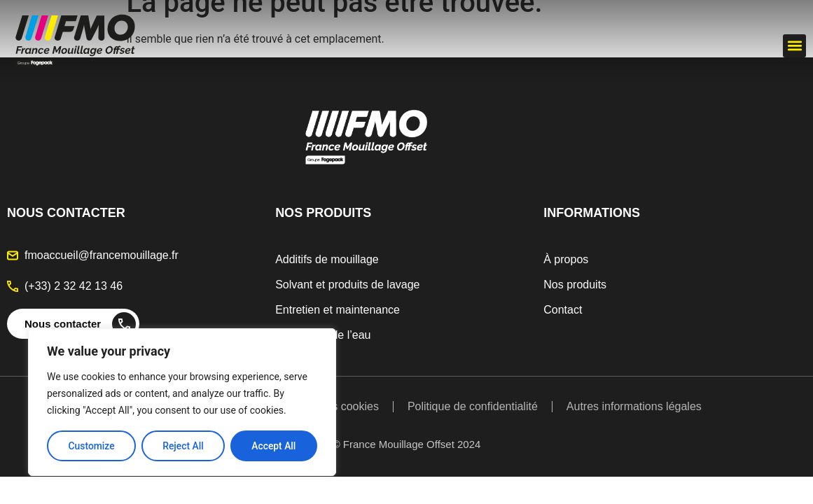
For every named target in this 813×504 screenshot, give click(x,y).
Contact (563, 310)
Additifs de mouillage (327, 259)
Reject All (183, 446)
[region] (182, 402)
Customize (91, 446)
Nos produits (575, 285)
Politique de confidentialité (473, 406)
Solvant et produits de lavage (347, 285)
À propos (566, 259)
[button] (794, 46)
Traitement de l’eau (323, 335)
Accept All (274, 446)
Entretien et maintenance (338, 310)
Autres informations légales (634, 406)
